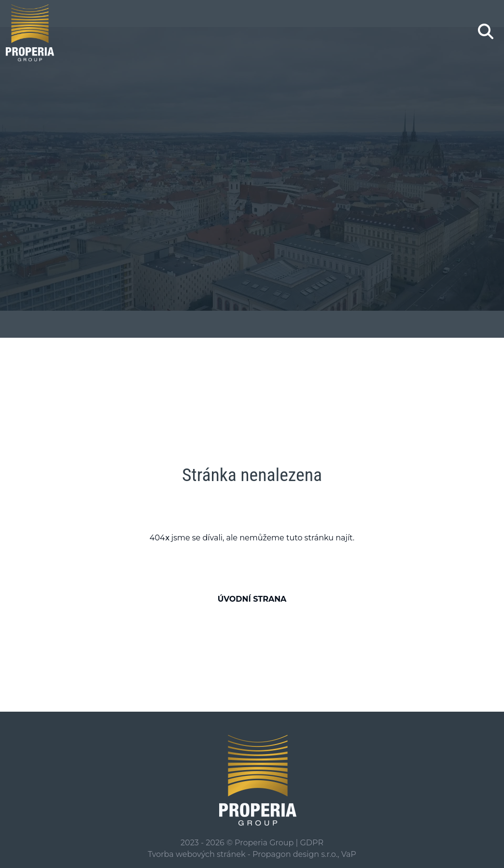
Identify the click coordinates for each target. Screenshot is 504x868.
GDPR (311, 843)
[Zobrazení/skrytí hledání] (486, 31)
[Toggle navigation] (458, 33)
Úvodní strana (252, 599)
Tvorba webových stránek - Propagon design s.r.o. (243, 854)
